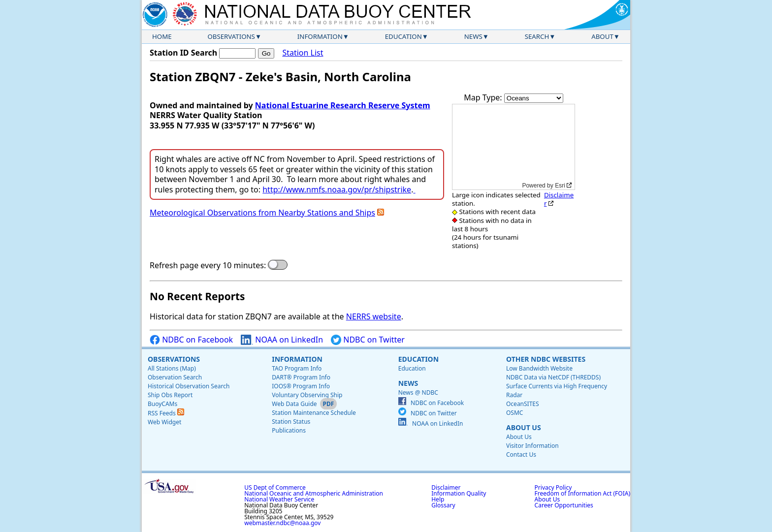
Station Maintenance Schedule (314, 413)
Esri (560, 186)
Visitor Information (532, 446)
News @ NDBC (418, 392)
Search (537, 36)
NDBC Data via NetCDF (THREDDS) (553, 377)
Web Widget (164, 422)
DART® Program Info (301, 377)
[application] (514, 147)
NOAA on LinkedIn (282, 340)
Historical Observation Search (189, 386)
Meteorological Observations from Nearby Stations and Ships (262, 213)
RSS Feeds (166, 413)
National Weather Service (279, 499)
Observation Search (175, 377)
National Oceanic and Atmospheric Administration (314, 493)
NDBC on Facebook (191, 340)
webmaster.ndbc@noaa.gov (282, 523)
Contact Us (521, 454)
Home (162, 36)
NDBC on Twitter (368, 340)
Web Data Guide (294, 404)
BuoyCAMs (162, 404)
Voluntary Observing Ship (307, 395)
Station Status (291, 422)
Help (438, 499)
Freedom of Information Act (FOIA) (582, 493)
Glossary (443, 505)
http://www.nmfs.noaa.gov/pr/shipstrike (337, 189)
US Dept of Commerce (275, 487)
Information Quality (459, 493)
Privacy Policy (553, 487)
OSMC (515, 413)
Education (403, 36)
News (473, 36)
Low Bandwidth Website (539, 368)
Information (320, 36)
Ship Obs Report (170, 395)
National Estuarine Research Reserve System (343, 105)
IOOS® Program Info (301, 386)
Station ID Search (183, 53)
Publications (289, 430)
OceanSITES (523, 404)
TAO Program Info (297, 368)
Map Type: (484, 97)
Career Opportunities (564, 505)
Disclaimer (559, 199)
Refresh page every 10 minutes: (208, 266)
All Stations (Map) (172, 368)
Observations (231, 36)
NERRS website (374, 316)
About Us (524, 427)
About (602, 36)
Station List (303, 53)
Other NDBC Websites (546, 359)
